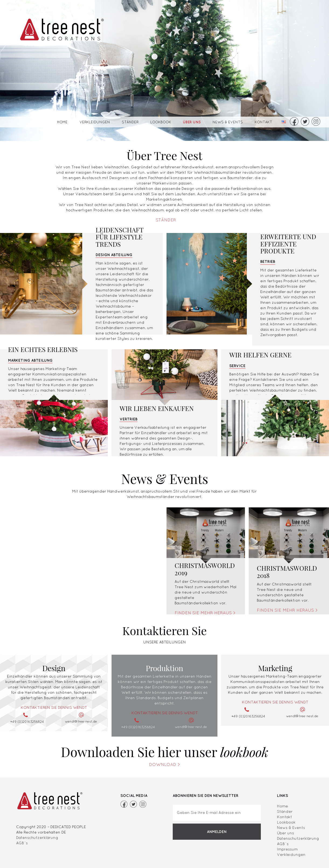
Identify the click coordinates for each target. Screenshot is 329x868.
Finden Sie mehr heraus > (205, 613)
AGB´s (22, 843)
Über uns (192, 122)
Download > (165, 764)
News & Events (228, 122)
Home (62, 122)
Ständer (130, 122)
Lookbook (161, 122)
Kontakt (263, 122)
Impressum (287, 849)
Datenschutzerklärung (37, 838)
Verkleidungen (95, 122)
